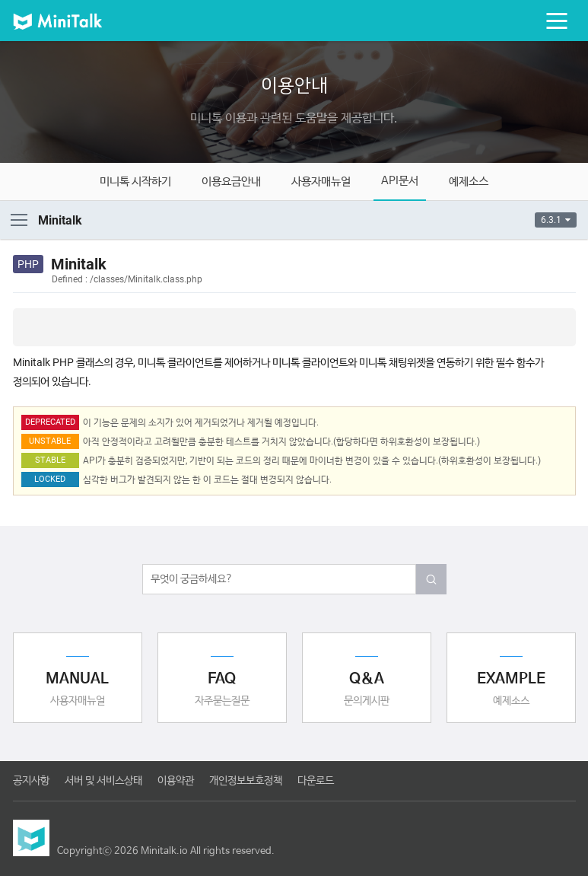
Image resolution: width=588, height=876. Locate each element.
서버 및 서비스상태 (103, 781)
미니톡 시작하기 (135, 182)
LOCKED (50, 479)
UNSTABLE (50, 441)
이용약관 (176, 781)
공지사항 (31, 781)
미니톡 (70, 21)
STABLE (50, 460)
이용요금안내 (231, 182)
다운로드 (316, 781)
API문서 (400, 181)
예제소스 (469, 182)
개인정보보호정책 (246, 781)
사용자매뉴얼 (321, 182)
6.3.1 (556, 220)
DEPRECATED (50, 422)
